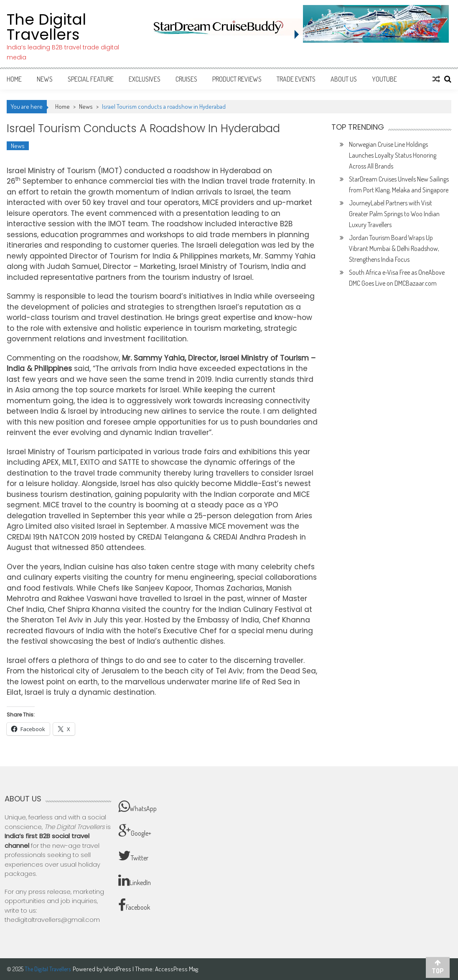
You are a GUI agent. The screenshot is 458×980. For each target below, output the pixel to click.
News (45, 79)
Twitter (133, 856)
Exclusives (145, 79)
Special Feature (91, 79)
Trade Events (296, 79)
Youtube (384, 79)
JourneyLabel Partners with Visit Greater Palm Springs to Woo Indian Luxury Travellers (394, 214)
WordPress (118, 969)
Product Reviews (237, 79)
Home (14, 79)
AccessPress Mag (177, 969)
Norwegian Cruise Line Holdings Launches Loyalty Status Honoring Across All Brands (393, 155)
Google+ (135, 831)
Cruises (186, 79)
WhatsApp (137, 806)
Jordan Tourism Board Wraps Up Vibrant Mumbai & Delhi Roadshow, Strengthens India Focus (394, 248)
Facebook (134, 905)
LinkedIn (135, 880)
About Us (344, 79)
